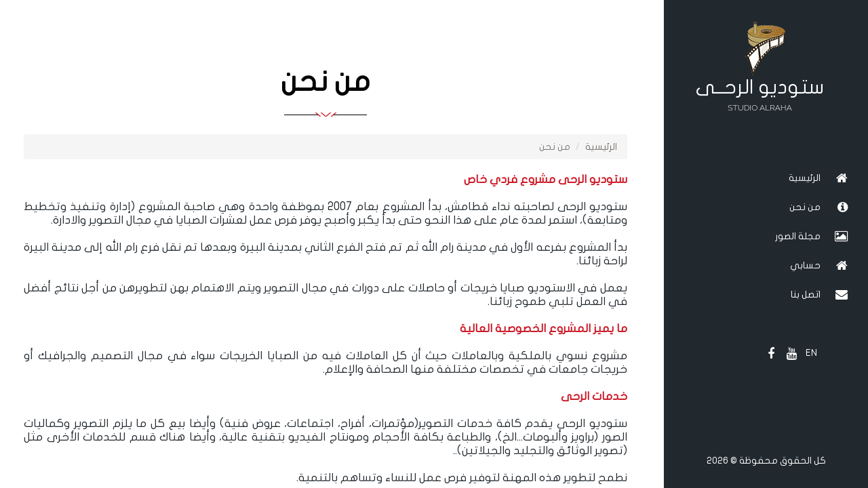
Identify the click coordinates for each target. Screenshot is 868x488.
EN (811, 353)
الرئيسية (601, 147)
